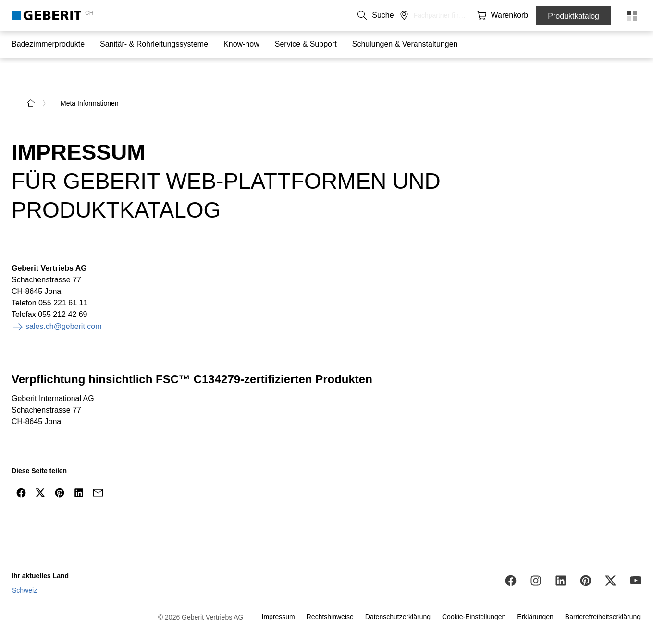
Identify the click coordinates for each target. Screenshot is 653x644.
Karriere (408, 15)
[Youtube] (636, 560)
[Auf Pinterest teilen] (60, 472)
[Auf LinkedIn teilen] (79, 472)
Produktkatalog (573, 16)
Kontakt (338, 15)
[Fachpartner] (496, 15)
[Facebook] (511, 560)
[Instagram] (536, 560)
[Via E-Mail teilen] (98, 472)
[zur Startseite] (31, 83)
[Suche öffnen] (477, 15)
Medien (441, 15)
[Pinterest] (586, 560)
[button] (477, 15)
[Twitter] (611, 560)
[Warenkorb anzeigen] (515, 15)
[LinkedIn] (561, 560)
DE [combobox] (306, 15)
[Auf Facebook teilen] (21, 472)
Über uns (373, 15)
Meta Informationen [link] (90, 83)
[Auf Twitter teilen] (40, 472)
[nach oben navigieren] (626, 495)
